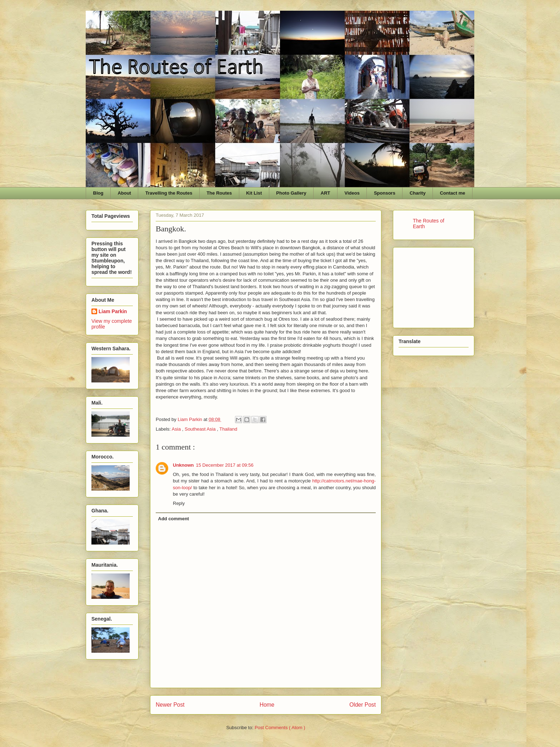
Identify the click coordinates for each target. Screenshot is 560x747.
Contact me (453, 193)
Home (267, 705)
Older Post (362, 705)
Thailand (228, 429)
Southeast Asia (201, 429)
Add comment (174, 519)
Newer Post (170, 705)
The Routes (219, 193)
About (124, 193)
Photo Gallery (291, 193)
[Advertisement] (434, 286)
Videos (352, 193)
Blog (98, 193)
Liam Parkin (113, 311)
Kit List (254, 193)
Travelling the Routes (169, 193)
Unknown (183, 465)
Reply (179, 503)
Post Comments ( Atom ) (280, 728)
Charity (418, 193)
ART (326, 193)
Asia (177, 429)
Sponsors (385, 193)
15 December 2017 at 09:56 (225, 465)
